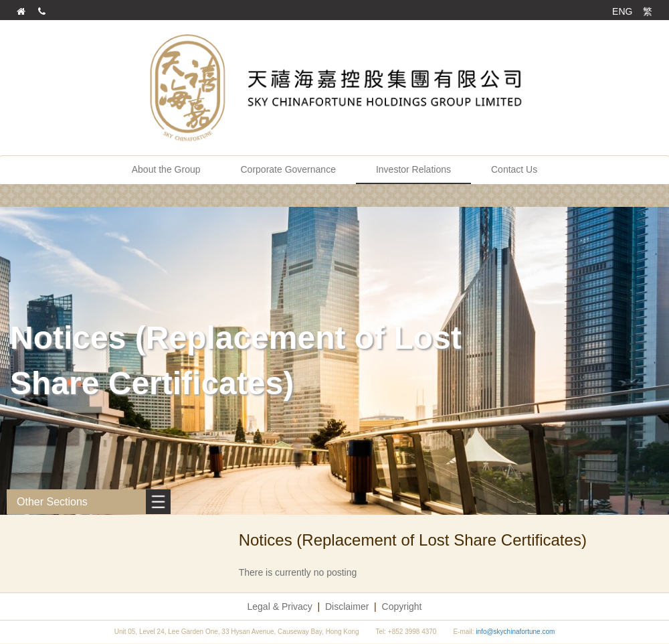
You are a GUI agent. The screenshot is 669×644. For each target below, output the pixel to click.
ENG (622, 11)
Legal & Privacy (280, 607)
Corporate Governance (288, 169)
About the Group (166, 169)
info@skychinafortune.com (515, 632)
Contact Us (514, 169)
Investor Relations (413, 169)
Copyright (402, 607)
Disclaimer (347, 607)
